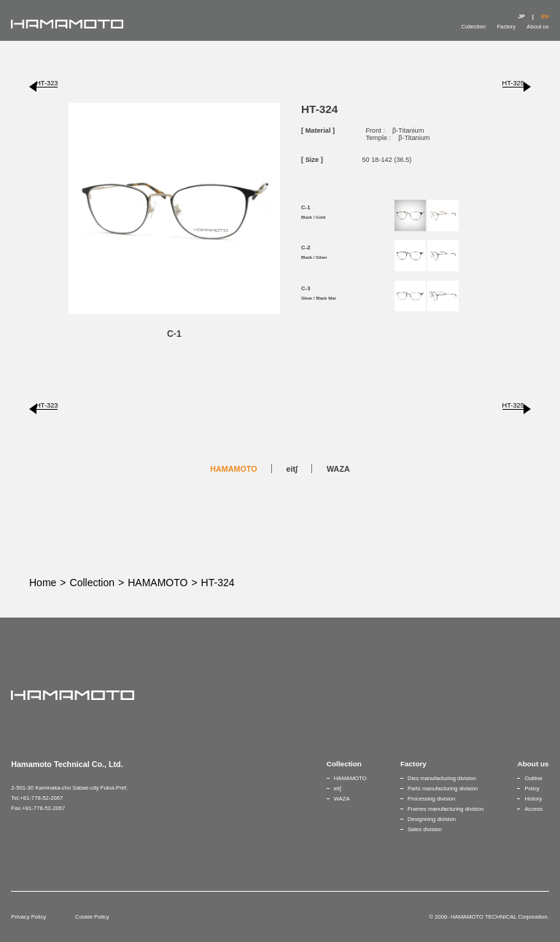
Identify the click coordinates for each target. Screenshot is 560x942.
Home (43, 583)
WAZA (338, 469)
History (533, 799)
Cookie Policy (92, 917)
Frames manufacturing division (446, 809)
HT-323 (47, 83)
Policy (532, 789)
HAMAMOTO (233, 469)
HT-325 (513, 83)
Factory (506, 27)
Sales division (425, 829)
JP (521, 16)
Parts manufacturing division (443, 789)
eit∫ (292, 469)
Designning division (432, 819)
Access (533, 809)
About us (537, 27)
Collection (473, 27)
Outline (533, 778)
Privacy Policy (28, 917)
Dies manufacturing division (442, 778)
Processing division (432, 799)
